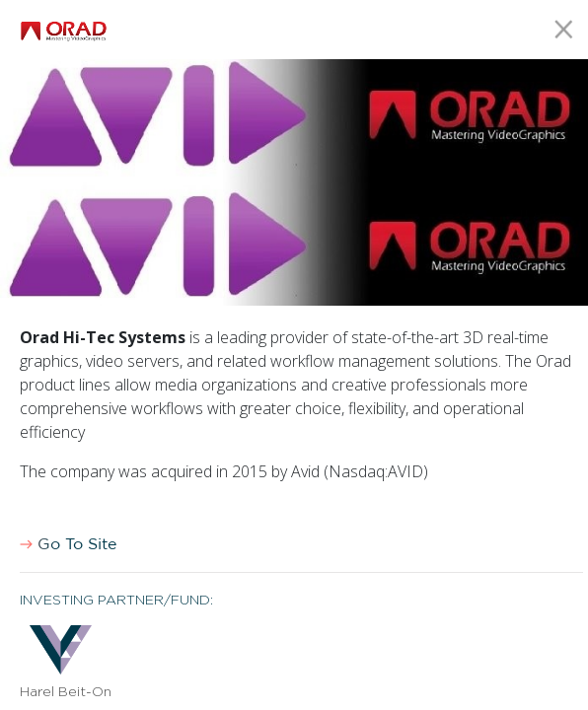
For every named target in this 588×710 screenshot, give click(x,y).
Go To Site (68, 544)
